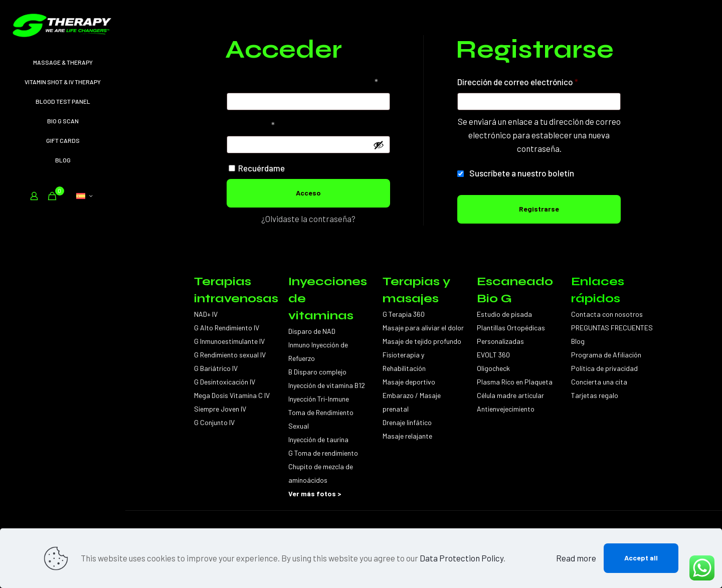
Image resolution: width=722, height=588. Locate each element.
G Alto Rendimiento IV (227, 328)
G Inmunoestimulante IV (229, 341)
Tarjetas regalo (595, 395)
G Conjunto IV (214, 422)
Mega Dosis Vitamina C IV (232, 395)
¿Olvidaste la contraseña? (308, 219)
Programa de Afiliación (606, 355)
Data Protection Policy (462, 558)
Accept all (641, 558)
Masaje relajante (407, 436)
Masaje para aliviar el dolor (423, 328)
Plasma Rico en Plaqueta (515, 382)
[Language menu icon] (84, 196)
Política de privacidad (604, 368)
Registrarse (539, 209)
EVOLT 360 (493, 355)
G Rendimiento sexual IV (230, 355)
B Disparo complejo (317, 372)
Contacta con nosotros (607, 314)
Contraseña (271, 123)
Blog (578, 341)
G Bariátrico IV (216, 368)
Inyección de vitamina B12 (327, 385)
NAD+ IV (206, 314)
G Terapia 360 (404, 314)
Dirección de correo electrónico (538, 80)
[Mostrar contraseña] (379, 145)
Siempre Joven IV (220, 409)
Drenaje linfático (407, 422)
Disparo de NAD (312, 331)
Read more (576, 558)
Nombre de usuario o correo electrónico (308, 80)
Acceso (308, 193)
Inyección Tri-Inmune (319, 399)
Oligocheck (493, 368)
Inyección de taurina (318, 439)
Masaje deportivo (409, 382)
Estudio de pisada (504, 314)
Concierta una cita (599, 382)
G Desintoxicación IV (225, 382)
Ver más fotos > (315, 494)
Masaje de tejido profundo (422, 341)
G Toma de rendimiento (323, 453)
